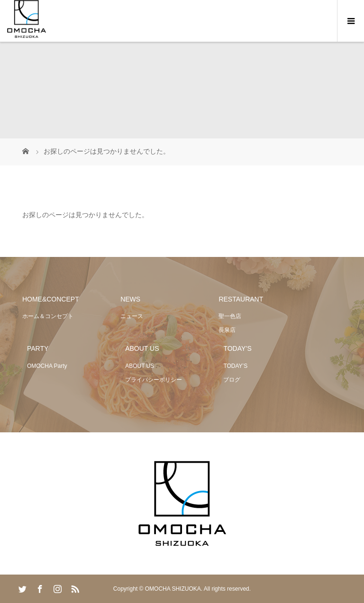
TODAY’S (235, 366)
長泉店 (227, 330)
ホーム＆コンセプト (48, 316)
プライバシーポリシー (154, 380)
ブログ (232, 380)
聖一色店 (230, 316)
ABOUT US (140, 366)
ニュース (132, 316)
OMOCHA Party (47, 366)
